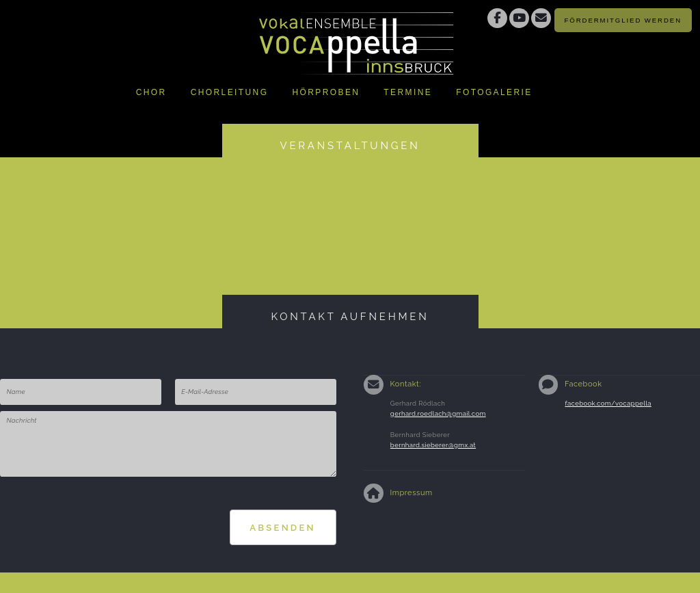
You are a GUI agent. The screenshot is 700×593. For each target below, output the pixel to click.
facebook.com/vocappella (608, 403)
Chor (151, 92)
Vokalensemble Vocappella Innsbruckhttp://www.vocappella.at (357, 38)
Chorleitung (230, 92)
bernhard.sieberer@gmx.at (433, 445)
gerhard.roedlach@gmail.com (438, 413)
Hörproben (326, 92)
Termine (408, 92)
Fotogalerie (494, 92)
